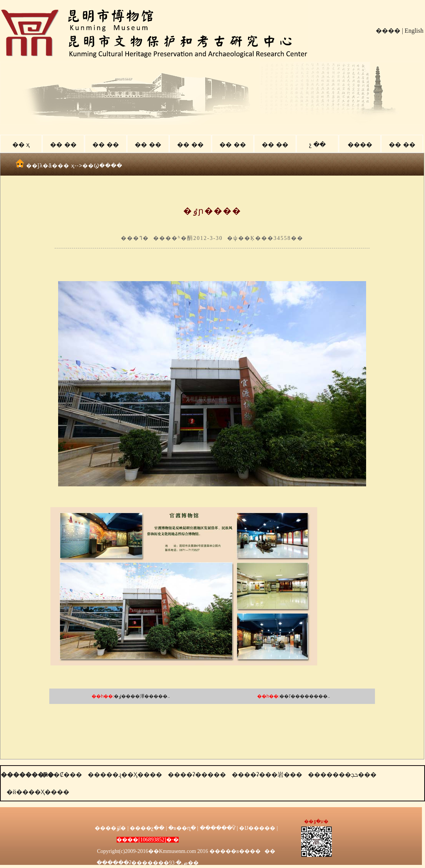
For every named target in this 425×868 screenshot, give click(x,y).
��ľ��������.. (305, 696)
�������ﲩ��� (342, 775)
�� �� (63, 145)
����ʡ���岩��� (267, 775)
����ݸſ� (110, 828)
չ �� (317, 145)
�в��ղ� (182, 828)
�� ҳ (21, 145)
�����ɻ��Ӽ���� (125, 775)
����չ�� (147, 828)
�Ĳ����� (257, 828)
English (414, 31)
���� (388, 31)
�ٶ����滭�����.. (142, 696)
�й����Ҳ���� (38, 792)
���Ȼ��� (62, 775)
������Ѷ (218, 828)
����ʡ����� (197, 775)
